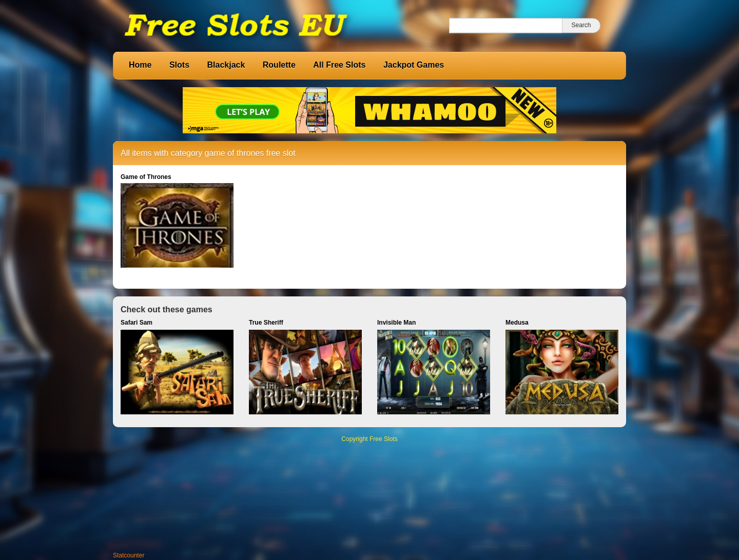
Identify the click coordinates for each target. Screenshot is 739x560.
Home (140, 65)
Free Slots (384, 439)
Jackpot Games (414, 65)
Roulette (279, 65)
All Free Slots (339, 65)
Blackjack (226, 65)
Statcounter (129, 555)
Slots (179, 65)
